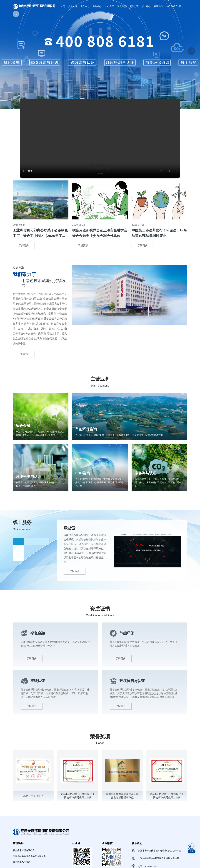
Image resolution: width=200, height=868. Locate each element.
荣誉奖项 (100, 740)
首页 (63, 6)
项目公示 (134, 6)
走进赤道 (73, 6)
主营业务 (97, 6)
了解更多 (24, 245)
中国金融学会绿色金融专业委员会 (29, 860)
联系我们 (158, 6)
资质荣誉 (122, 6)
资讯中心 (85, 6)
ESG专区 (109, 6)
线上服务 (146, 6)
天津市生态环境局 (22, 866)
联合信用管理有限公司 (24, 854)
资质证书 (100, 612)
